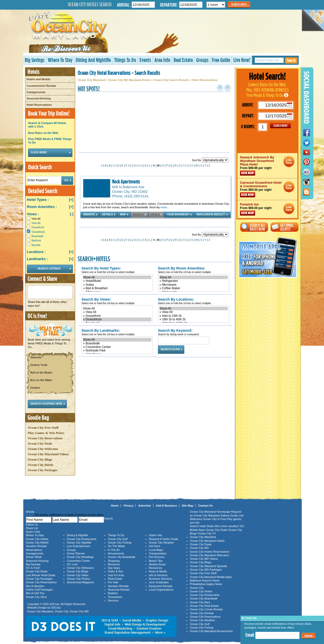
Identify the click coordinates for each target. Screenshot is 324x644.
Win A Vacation (35, 586)
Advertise (145, 506)
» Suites (117, 285)
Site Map (187, 506)
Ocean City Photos (78, 579)
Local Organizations (161, 590)
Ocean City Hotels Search (90, 5)
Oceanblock (38, 232)
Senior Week (34, 557)
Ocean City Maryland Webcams (209, 555)
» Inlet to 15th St (194, 316)
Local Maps (156, 550)
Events (145, 60)
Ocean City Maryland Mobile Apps (211, 577)
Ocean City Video (78, 575)
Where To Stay (60, 60)
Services (113, 600)
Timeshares (115, 597)
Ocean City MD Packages (206, 570)
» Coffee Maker (194, 288)
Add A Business (167, 506)
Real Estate (183, 60)
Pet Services (157, 557)
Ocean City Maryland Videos (48, 454)
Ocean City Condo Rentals (206, 609)
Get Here (155, 546)
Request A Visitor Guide (164, 539)
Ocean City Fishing (120, 543)
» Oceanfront (117, 316)
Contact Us (205, 506)
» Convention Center (117, 347)
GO (280, 126)
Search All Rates (254, 227)
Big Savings (35, 60)
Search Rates (239, 4)
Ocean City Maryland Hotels (207, 541)
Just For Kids (116, 575)
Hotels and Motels (38, 79)
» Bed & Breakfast (117, 288)
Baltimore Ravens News (205, 580)
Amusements (116, 553)
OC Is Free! (33, 568)
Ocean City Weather (161, 543)
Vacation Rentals (36, 546)
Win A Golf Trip (35, 593)
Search (291, 60)
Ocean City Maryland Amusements (211, 631)
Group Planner (76, 553)
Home (115, 506)
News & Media (158, 571)
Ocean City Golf (118, 539)
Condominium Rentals (41, 86)
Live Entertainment (78, 546)
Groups (202, 60)
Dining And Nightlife (93, 60)
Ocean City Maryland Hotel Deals (289, 162)
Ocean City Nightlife (79, 543)
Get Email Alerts (285, 227)
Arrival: (124, 5)
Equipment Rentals (161, 586)
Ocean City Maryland (92, 80)
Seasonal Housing (39, 98)
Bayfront (36, 241)
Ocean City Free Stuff (43, 428)
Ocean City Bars (200, 602)
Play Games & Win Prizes (46, 433)
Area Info (162, 60)
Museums (114, 564)
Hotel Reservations (39, 105)
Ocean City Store (36, 597)
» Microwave (194, 285)
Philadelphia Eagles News (206, 584)
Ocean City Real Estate (204, 606)
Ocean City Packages (43, 470)
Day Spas (114, 568)
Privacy (128, 506)
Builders (113, 593)
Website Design (37, 608)
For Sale (113, 582)
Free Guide (221, 60)
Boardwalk (38, 236)
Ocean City (62, 611)
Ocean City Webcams (43, 449)
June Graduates (159, 582)
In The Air (114, 550)
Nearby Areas (157, 564)
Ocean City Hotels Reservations (210, 552)
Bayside (36, 245)
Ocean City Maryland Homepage (210, 512)
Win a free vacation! (227, 526)
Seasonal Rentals (119, 590)
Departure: (169, 5)
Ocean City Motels (37, 543)
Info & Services (158, 575)
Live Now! (242, 60)
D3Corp (54, 604)
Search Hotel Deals (202, 526)
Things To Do (125, 60)
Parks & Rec (116, 571)
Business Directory (160, 579)
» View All (117, 312)
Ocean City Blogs (40, 459)
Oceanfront (38, 227)
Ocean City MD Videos (204, 559)
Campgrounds (36, 92)
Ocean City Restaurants (82, 539)
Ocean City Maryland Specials (208, 566)
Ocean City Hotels (41, 465)
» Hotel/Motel (117, 281)
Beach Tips (156, 561)
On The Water (116, 546)
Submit (308, 636)
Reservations (34, 550)
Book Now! (248, 173)
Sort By (210, 160)
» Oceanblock (117, 319)
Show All (117, 277)
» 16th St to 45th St (194, 319)
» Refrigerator (194, 281)
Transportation (158, 553)
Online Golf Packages (39, 590)
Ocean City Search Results (171, 80)
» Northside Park (117, 350)
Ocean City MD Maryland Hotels (129, 80)
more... (165, 207)
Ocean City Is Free (215, 519)
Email (250, 635)
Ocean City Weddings (80, 557)
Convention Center (78, 561)
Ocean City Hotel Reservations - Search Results (119, 73)
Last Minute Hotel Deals (41, 575)
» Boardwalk (117, 343)
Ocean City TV (207, 533)
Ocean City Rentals (202, 613)
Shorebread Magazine (80, 582)
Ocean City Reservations (45, 438)
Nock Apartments (126, 181)
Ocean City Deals (40, 443)
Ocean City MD (79, 611)
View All (34, 219)
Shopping (114, 561)
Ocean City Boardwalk (122, 557)
